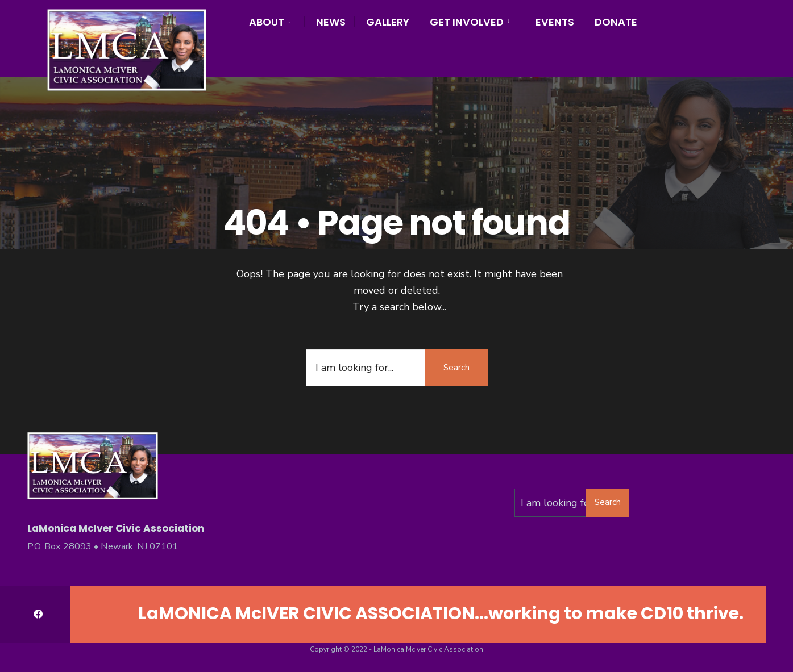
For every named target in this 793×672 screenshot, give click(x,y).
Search (456, 368)
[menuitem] (277, 20)
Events (555, 22)
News (331, 22)
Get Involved (467, 22)
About (267, 22)
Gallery (388, 22)
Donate (616, 22)
